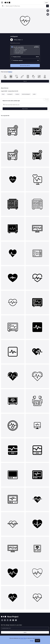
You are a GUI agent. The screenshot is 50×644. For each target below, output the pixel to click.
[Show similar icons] (48, 14)
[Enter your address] (25, 628)
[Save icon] (48, 11)
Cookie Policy (23, 638)
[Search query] (25, 105)
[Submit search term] (48, 6)
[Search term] (26, 6)
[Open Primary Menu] (2, 3)
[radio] (25, 50)
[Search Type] (3, 6)
